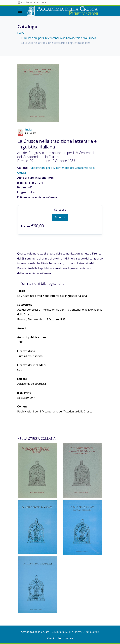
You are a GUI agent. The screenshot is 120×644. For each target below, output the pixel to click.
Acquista (60, 217)
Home (21, 33)
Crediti (51, 638)
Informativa (66, 638)
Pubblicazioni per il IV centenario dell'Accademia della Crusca (58, 38)
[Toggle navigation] (20, 11)
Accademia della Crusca (32, 2)
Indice (29, 129)
